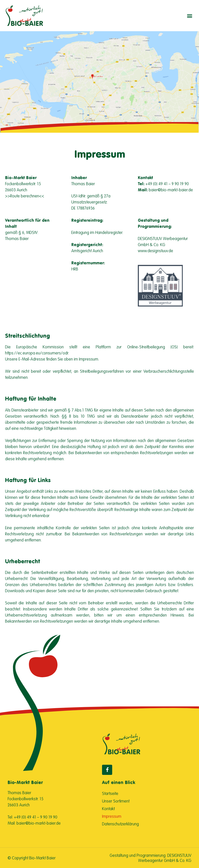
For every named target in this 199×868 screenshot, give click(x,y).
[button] (190, 16)
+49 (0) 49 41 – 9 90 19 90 (167, 184)
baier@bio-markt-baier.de (171, 190)
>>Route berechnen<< (25, 196)
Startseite (110, 793)
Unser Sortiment (116, 801)
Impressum (112, 816)
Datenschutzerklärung (120, 824)
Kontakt (108, 809)
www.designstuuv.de (155, 251)
